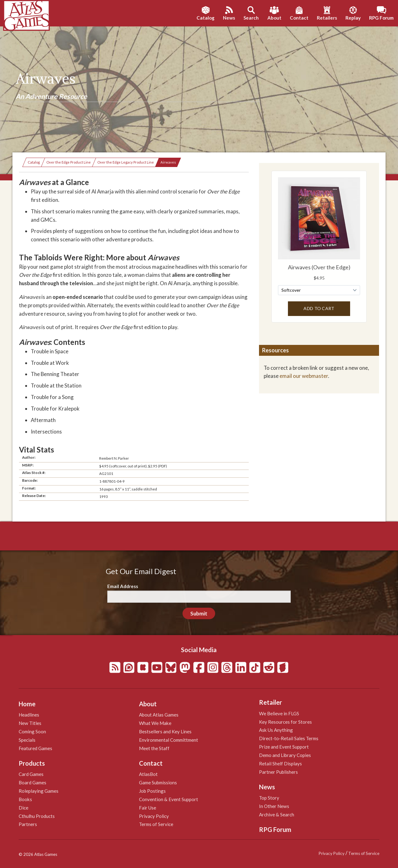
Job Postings (152, 791)
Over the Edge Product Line (69, 162)
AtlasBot (148, 774)
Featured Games (35, 748)
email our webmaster (304, 376)
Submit (199, 613)
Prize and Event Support (284, 747)
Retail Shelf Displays (280, 764)
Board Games (32, 782)
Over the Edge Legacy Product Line (126, 162)
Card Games (31, 774)
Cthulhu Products (37, 816)
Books (25, 799)
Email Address (123, 586)
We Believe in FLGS (279, 713)
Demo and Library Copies (285, 755)
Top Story (269, 798)
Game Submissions (158, 782)
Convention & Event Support (169, 799)
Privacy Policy (154, 816)
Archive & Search (277, 815)
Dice (23, 808)
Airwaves (168, 162)
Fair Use (148, 808)
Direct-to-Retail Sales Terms (289, 738)
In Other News (274, 806)
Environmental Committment (169, 740)
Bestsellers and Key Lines (165, 731)
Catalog (34, 162)
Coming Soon (32, 731)
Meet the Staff (154, 748)
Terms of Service (156, 824)
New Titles (30, 723)
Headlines (29, 715)
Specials (27, 740)
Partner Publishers (278, 772)
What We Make (155, 723)
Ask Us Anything (276, 730)
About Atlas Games (159, 715)
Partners (28, 824)
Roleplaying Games (39, 791)
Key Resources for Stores (285, 722)
